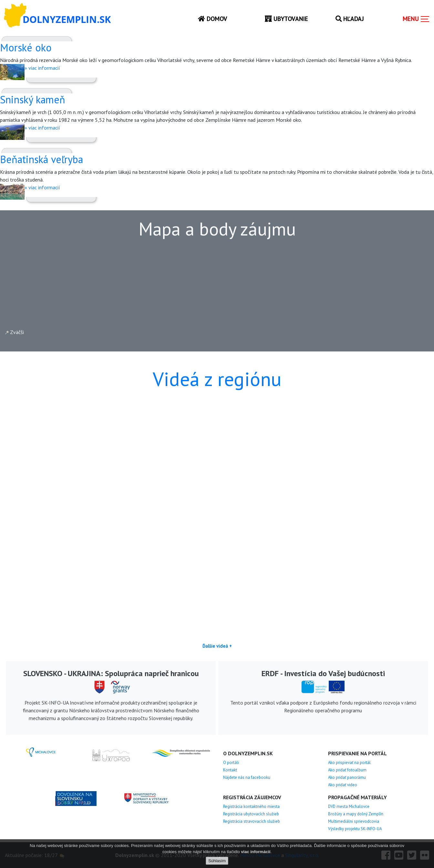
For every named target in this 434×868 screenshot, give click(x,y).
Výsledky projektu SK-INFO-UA (355, 829)
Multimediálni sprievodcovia (354, 821)
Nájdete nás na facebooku (247, 777)
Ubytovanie (286, 19)
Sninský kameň (33, 99)
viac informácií (256, 852)
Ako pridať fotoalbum (347, 770)
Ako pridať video (343, 785)
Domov (213, 19)
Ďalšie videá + (217, 646)
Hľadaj (350, 19)
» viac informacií (42, 68)
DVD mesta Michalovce (349, 806)
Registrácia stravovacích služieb (252, 821)
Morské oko (26, 47)
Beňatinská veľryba (41, 159)
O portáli (231, 763)
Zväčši (15, 332)
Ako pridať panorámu (347, 777)
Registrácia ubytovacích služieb (251, 814)
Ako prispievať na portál (349, 763)
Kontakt (230, 770)
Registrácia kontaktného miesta (251, 806)
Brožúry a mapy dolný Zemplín (356, 814)
